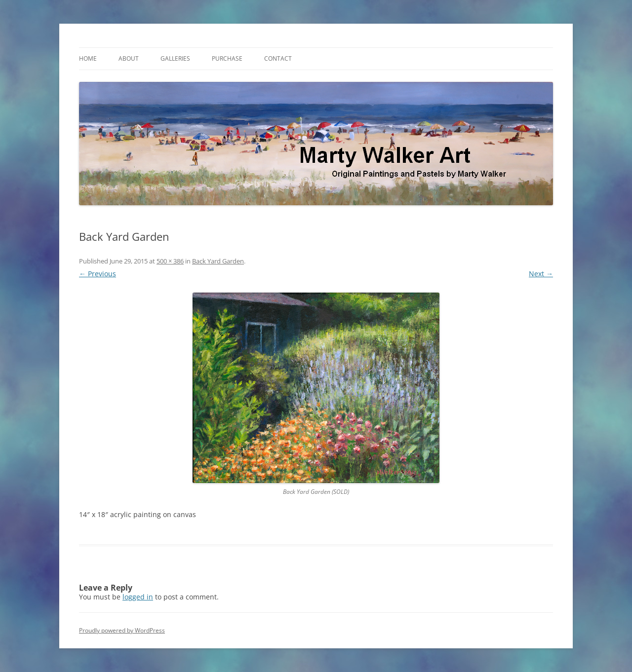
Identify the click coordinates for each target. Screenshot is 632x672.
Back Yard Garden (218, 261)
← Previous (98, 274)
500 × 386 (170, 261)
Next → (541, 274)
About (129, 58)
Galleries (175, 58)
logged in (138, 597)
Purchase (227, 58)
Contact (278, 58)
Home (88, 58)
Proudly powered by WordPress (122, 630)
